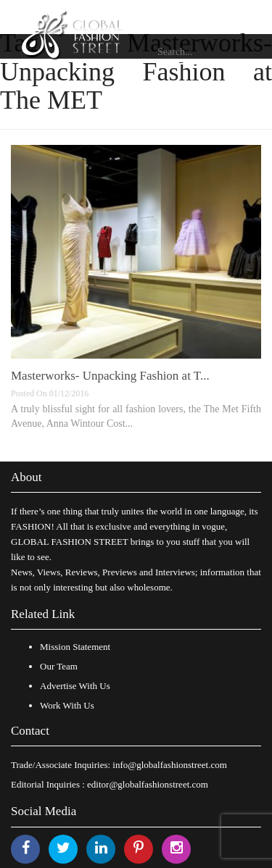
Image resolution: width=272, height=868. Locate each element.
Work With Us (67, 705)
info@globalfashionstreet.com (169, 765)
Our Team (59, 666)
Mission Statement (75, 647)
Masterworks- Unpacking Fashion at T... (110, 376)
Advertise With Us (75, 686)
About (26, 477)
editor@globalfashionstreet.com (148, 784)
